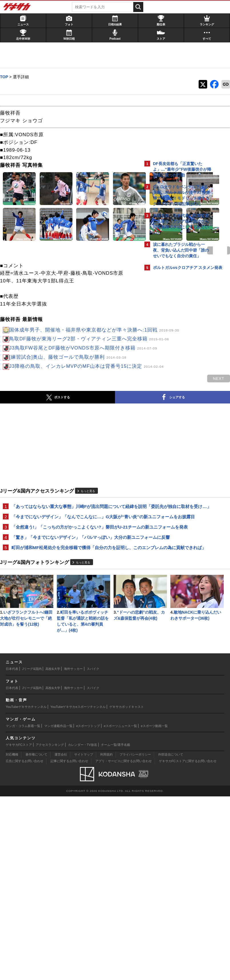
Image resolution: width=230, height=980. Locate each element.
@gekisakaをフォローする (176, 360)
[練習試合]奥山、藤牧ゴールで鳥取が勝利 (71, 452)
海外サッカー (73, 852)
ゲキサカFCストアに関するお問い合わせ (188, 945)
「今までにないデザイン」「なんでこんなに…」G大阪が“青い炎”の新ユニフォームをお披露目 (67, 629)
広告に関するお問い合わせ (25, 945)
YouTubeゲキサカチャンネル (26, 890)
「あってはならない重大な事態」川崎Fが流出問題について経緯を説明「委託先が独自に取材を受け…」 (71, 612)
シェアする (98, 500)
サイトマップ (84, 938)
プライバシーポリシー (135, 938)
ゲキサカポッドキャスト (127, 890)
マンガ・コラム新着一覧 (23, 909)
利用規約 (106, 938)
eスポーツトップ (88, 909)
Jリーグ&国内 (32, 852)
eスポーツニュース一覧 (120, 909)
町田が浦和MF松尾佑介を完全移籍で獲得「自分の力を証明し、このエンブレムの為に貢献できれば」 (71, 679)
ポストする (35, 500)
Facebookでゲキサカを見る (177, 371)
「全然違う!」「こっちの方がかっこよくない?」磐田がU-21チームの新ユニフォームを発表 (70, 646)
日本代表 (12, 852)
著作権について (36, 938)
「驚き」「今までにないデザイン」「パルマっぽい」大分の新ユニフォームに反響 (72, 663)
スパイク (93, 852)
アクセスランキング (50, 928)
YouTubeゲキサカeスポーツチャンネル (78, 890)
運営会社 (61, 938)
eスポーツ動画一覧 (154, 909)
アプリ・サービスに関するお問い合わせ (124, 945)
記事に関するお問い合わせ (69, 945)
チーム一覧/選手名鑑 (116, 928)
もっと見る (91, 593)
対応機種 (12, 938)
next (119, 322)
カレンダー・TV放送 (82, 928)
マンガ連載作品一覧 (58, 909)
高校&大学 (53, 852)
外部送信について (171, 938)
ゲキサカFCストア (19, 928)
